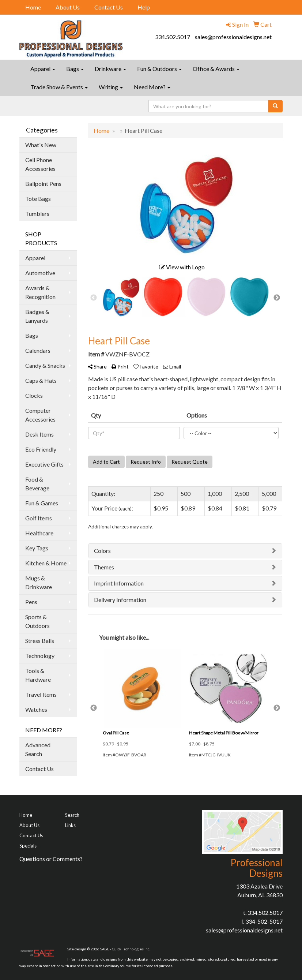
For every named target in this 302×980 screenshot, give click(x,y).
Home (33, 7)
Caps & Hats (41, 380)
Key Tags (37, 548)
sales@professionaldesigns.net (233, 37)
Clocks (34, 395)
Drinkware (110, 69)
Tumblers (37, 214)
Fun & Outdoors (159, 69)
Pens (31, 602)
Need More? (152, 87)
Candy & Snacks (45, 365)
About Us (68, 7)
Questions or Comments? (51, 859)
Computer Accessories (40, 415)
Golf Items (39, 518)
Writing (111, 87)
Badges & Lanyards (37, 316)
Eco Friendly (41, 449)
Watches (36, 709)
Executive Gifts (44, 464)
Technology (40, 656)
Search (72, 815)
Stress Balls (40, 641)
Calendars (38, 350)
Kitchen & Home (46, 563)
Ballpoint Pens (43, 184)
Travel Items (41, 694)
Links (70, 825)
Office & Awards (216, 69)
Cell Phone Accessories (40, 164)
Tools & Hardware (38, 675)
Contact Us (109, 7)
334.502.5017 (173, 37)
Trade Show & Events (59, 87)
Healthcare (39, 533)
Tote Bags (38, 199)
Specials (28, 846)
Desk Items (39, 434)
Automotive (40, 273)
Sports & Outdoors (37, 621)
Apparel (43, 69)
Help (144, 7)
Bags (75, 69)
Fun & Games (42, 503)
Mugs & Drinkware (39, 582)
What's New (41, 145)
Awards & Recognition (40, 292)
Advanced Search (38, 749)
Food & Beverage (37, 484)
